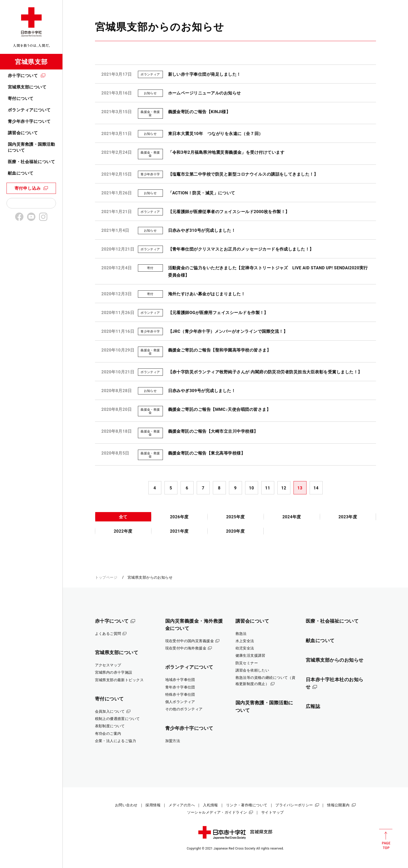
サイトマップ (273, 812)
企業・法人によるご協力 (116, 741)
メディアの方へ (182, 805)
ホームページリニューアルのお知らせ (205, 93)
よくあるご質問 (108, 634)
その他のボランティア (184, 709)
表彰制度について (110, 726)
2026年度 (179, 517)
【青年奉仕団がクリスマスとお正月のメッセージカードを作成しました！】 (241, 249)
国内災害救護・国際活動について (31, 147)
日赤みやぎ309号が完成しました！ (202, 391)
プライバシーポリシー (294, 805)
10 (251, 488)
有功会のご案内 (108, 733)
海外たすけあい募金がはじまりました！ (207, 294)
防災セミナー (247, 663)
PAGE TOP (386, 839)
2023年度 (348, 517)
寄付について (21, 98)
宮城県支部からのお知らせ (335, 660)
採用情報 (153, 805)
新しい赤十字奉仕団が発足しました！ (205, 74)
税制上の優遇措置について (117, 719)
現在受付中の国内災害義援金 (190, 641)
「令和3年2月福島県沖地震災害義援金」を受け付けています (226, 152)
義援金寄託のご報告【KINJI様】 (199, 112)
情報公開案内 (338, 805)
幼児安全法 (245, 648)
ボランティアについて (29, 110)
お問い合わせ (126, 805)
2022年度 (123, 531)
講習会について (23, 133)
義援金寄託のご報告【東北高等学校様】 (207, 453)
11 (268, 488)
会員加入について (110, 711)
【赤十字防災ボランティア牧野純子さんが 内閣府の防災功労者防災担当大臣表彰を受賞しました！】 (265, 372)
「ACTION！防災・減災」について (202, 193)
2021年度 (179, 531)
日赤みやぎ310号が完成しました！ (202, 230)
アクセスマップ (108, 665)
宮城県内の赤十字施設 (114, 672)
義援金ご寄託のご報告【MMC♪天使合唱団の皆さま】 (219, 409)
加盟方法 (173, 741)
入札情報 (211, 805)
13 (300, 488)
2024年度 (292, 517)
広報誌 (313, 706)
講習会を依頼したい (252, 670)
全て (123, 517)
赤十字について (23, 76)
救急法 (241, 634)
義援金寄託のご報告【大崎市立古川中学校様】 (213, 431)
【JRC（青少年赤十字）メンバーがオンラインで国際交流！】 (228, 331)
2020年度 (235, 531)
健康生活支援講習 (250, 655)
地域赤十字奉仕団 (180, 680)
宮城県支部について (27, 87)
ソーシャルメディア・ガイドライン (217, 812)
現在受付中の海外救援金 (186, 648)
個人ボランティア (180, 702)
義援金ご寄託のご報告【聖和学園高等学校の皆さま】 (220, 350)
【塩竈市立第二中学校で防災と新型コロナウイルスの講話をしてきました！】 (243, 174)
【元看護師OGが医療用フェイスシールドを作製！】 (218, 313)
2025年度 (235, 517)
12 (284, 488)
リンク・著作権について (247, 805)
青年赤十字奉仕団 (180, 687)
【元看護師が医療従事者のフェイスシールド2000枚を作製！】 (229, 212)
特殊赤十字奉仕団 (180, 694)
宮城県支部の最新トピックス (119, 680)
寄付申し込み (28, 188)
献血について (21, 173)
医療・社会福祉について (31, 162)
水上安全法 (245, 641)
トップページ (106, 577)
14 (316, 488)
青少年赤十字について (29, 121)
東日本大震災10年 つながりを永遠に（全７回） (216, 134)
